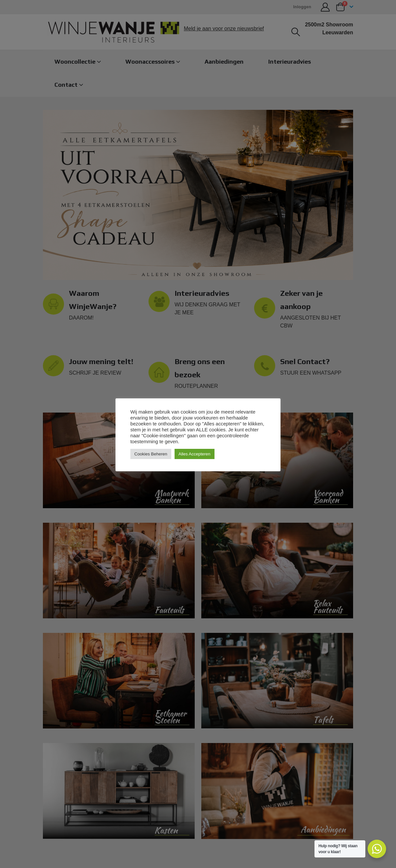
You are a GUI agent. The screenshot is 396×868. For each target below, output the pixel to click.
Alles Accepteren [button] (195, 454)
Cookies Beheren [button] (151, 454)
